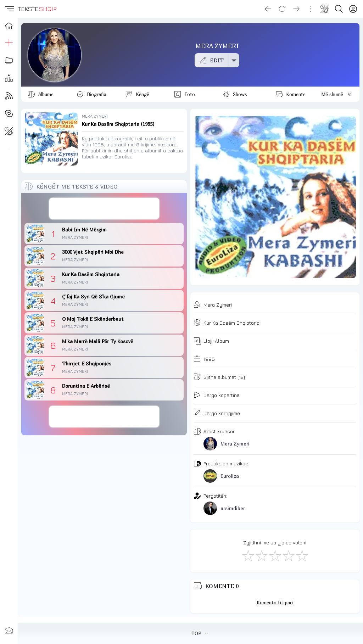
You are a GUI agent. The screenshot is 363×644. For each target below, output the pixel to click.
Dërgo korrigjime (222, 413)
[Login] (353, 9)
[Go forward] (296, 9)
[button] (9, 9)
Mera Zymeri (218, 305)
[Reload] (282, 9)
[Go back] (268, 9)
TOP (199, 633)
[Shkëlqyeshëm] (302, 555)
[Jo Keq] (261, 555)
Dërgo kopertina (222, 395)
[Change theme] (325, 9)
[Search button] (339, 9)
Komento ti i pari (275, 603)
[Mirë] (275, 555)
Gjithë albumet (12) (224, 377)
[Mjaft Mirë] (288, 555)
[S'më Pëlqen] (248, 555)
